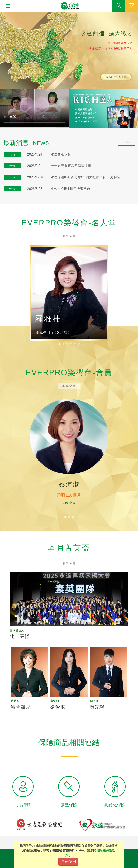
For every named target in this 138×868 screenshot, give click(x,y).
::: (1, 140)
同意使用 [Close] (68, 861)
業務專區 (119, 6)
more (127, 142)
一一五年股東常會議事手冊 (71, 166)
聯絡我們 (132, 6)
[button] (10, 50)
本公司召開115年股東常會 (70, 189)
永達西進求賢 (61, 154)
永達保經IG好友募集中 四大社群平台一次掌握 (85, 177)
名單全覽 (69, 236)
